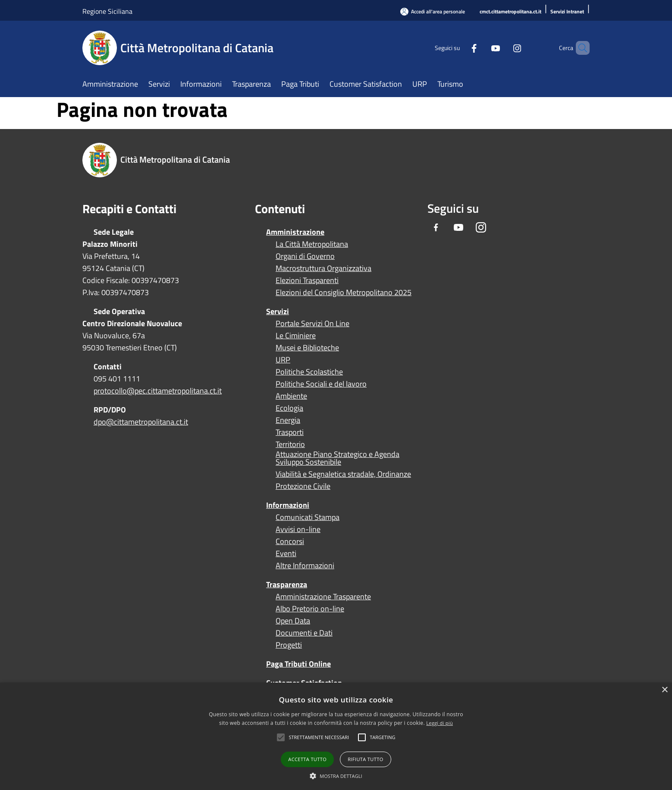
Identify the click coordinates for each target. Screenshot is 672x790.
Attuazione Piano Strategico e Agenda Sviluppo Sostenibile (338, 458)
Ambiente (291, 396)
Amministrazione (295, 232)
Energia (288, 420)
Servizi (278, 311)
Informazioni (288, 505)
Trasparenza (287, 584)
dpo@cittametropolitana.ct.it (141, 422)
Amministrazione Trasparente (323, 597)
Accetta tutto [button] (307, 759)
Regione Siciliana (107, 11)
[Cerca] (579, 48)
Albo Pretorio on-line (310, 609)
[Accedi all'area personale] (433, 11)
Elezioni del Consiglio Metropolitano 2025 (344, 293)
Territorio (290, 444)
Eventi (286, 554)
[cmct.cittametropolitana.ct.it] (510, 12)
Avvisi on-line (298, 529)
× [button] (664, 690)
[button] (319, 737)
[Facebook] (459, 48)
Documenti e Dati (304, 633)
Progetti (289, 645)
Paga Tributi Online (298, 664)
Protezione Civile (303, 486)
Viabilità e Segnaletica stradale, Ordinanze (343, 474)
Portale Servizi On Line (312, 324)
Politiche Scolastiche (309, 372)
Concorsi (290, 541)
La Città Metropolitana (312, 244)
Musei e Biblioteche (307, 348)
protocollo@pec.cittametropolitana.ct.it (158, 391)
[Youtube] (481, 48)
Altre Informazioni (305, 566)
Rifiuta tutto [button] (365, 759)
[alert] (336, 736)
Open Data (293, 621)
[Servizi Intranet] (567, 12)
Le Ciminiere (296, 336)
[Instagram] (502, 48)
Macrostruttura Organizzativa (323, 268)
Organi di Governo (305, 256)
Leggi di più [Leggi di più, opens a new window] (440, 723)
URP (283, 360)
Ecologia (289, 408)
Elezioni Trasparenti (307, 280)
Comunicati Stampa (308, 517)
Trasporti (290, 432)
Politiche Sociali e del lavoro (321, 384)
